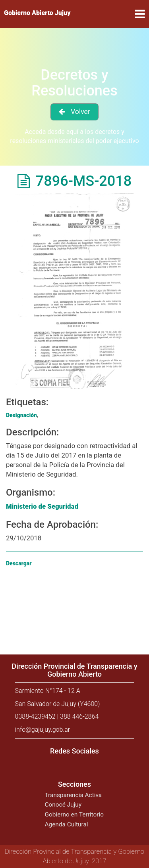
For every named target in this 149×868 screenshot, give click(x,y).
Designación (21, 415)
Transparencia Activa (74, 795)
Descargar (19, 563)
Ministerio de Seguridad (42, 506)
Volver (80, 112)
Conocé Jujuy (63, 805)
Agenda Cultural (67, 824)
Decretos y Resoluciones (74, 83)
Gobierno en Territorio (74, 815)
